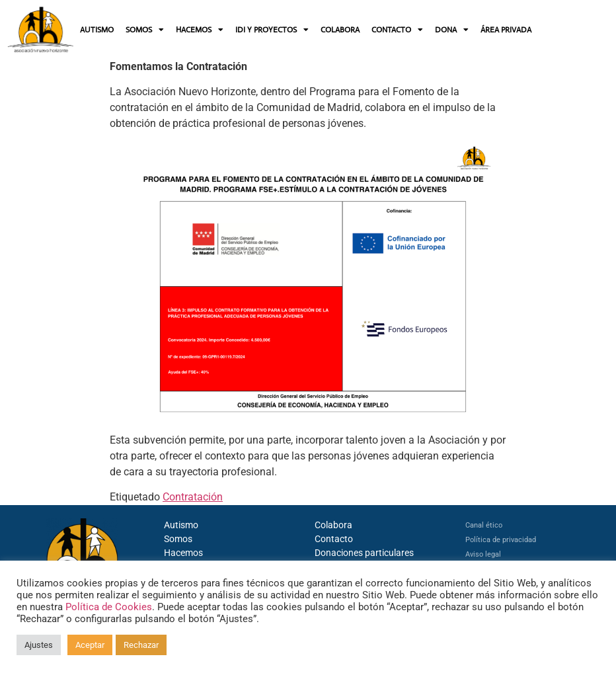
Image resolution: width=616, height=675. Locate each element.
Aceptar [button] (90, 645)
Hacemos (183, 553)
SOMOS (145, 30)
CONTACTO (397, 30)
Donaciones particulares (364, 553)
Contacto (334, 539)
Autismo (181, 525)
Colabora (333, 525)
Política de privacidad (501, 540)
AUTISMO (97, 30)
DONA (452, 30)
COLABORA (340, 30)
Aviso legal (483, 554)
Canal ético (484, 525)
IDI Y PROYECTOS (272, 30)
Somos (178, 539)
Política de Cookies (109, 607)
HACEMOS (200, 30)
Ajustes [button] (39, 645)
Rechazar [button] (141, 645)
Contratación (193, 497)
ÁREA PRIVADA (506, 30)
